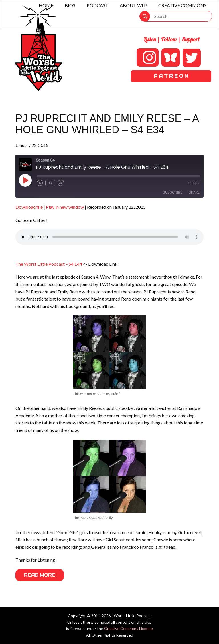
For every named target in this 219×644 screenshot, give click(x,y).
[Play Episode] (25, 180)
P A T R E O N (171, 76)
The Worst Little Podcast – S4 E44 (49, 264)
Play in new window (65, 207)
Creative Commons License (128, 628)
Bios (70, 5)
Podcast (98, 5)
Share (194, 192)
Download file (29, 207)
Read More (40, 575)
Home (46, 5)
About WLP (133, 5)
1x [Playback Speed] (50, 183)
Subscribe (172, 192)
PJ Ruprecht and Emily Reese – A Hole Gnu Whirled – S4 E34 (107, 124)
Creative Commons (182, 5)
